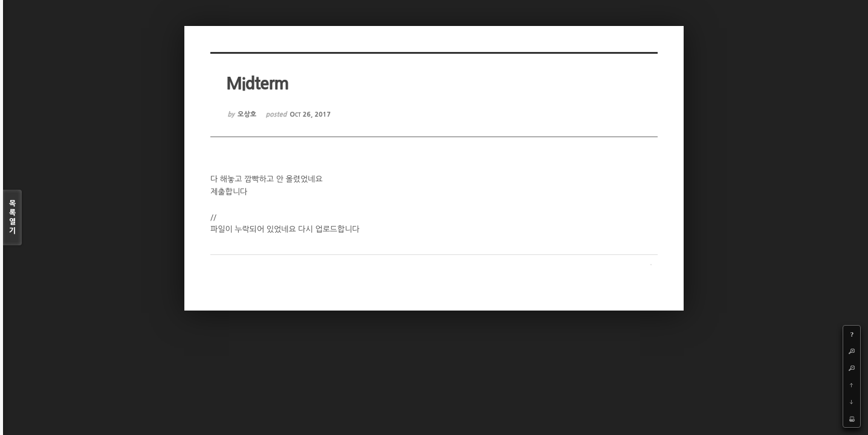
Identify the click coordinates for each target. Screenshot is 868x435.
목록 (12, 218)
